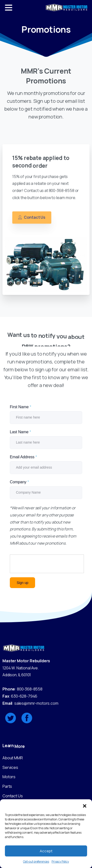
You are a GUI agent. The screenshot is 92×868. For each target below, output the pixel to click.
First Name (20, 407)
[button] (85, 805)
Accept (46, 851)
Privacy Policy (60, 861)
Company (19, 482)
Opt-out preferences (36, 861)
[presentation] (47, 564)
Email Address (23, 457)
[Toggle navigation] (9, 8)
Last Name (20, 432)
